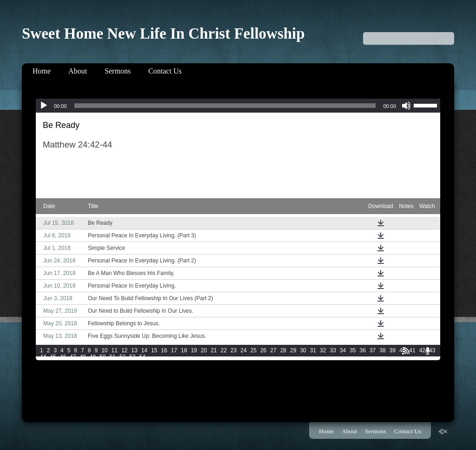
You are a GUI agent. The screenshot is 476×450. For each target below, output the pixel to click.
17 (174, 350)
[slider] (225, 106)
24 (243, 350)
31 (313, 350)
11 (115, 350)
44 (43, 357)
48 (83, 357)
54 (142, 357)
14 (144, 350)
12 (124, 350)
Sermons (118, 71)
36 (363, 350)
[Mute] (406, 106)
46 (63, 357)
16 (164, 350)
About (78, 71)
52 (122, 357)
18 (184, 350)
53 (132, 357)
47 (73, 357)
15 (154, 350)
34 (343, 350)
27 (273, 350)
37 (373, 350)
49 (93, 357)
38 (382, 350)
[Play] (44, 106)
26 (263, 350)
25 (254, 350)
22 (224, 350)
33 (333, 350)
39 (393, 350)
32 (323, 350)
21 (214, 350)
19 (194, 350)
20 (204, 350)
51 (113, 357)
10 (104, 350)
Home (42, 71)
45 (53, 357)
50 (102, 357)
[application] (238, 106)
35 (353, 350)
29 (293, 350)
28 (283, 350)
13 (134, 350)
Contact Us (165, 71)
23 (234, 350)
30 (303, 350)
